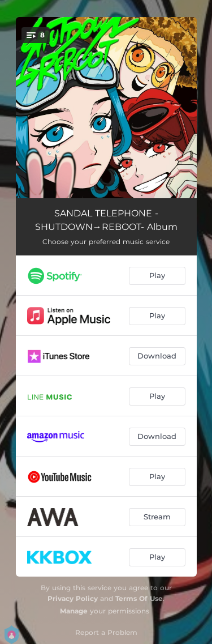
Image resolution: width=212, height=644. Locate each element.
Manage (74, 611)
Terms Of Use (139, 598)
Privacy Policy (73, 598)
